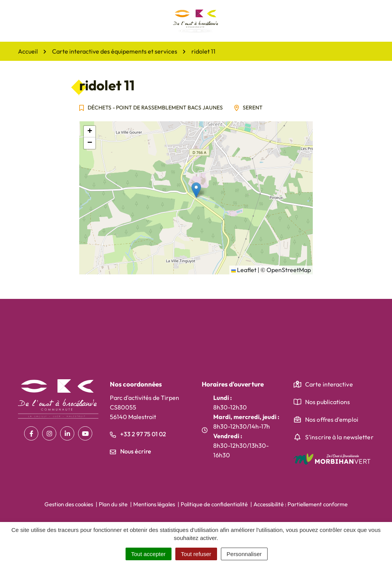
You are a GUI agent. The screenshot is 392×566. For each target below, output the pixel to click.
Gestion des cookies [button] (69, 504)
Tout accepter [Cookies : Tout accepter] (149, 554)
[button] (196, 190)
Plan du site (113, 504)
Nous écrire (131, 451)
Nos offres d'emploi (332, 419)
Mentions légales (154, 504)
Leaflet (244, 270)
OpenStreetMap (289, 270)
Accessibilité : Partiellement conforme (301, 504)
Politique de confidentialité (214, 504)
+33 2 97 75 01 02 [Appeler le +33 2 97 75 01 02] (138, 434)
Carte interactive (329, 384)
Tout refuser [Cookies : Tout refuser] (196, 554)
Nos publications (328, 402)
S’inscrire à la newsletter (339, 437)
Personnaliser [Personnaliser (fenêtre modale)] (244, 554)
